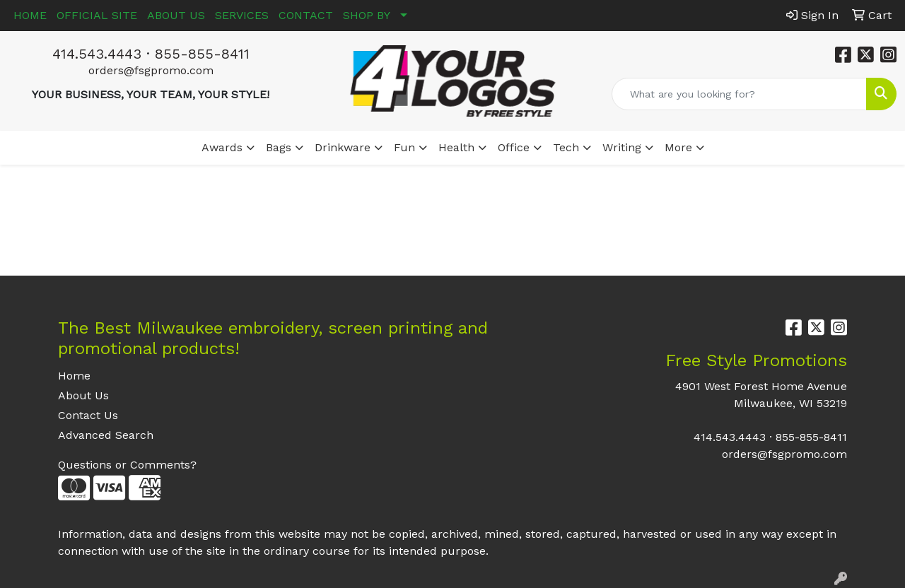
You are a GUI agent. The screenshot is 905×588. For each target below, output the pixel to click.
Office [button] (514, 147)
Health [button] (456, 147)
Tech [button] (566, 147)
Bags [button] (279, 147)
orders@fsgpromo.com (151, 70)
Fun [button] (404, 147)
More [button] (678, 147)
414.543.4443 (97, 54)
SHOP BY (367, 15)
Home (74, 376)
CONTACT (306, 15)
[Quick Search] (739, 94)
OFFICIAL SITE (97, 15)
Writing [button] (622, 147)
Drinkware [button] (343, 147)
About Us (83, 395)
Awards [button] (222, 147)
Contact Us (88, 415)
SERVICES (242, 15)
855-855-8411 (202, 54)
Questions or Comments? (127, 465)
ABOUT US (176, 15)
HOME (30, 15)
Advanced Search (106, 435)
